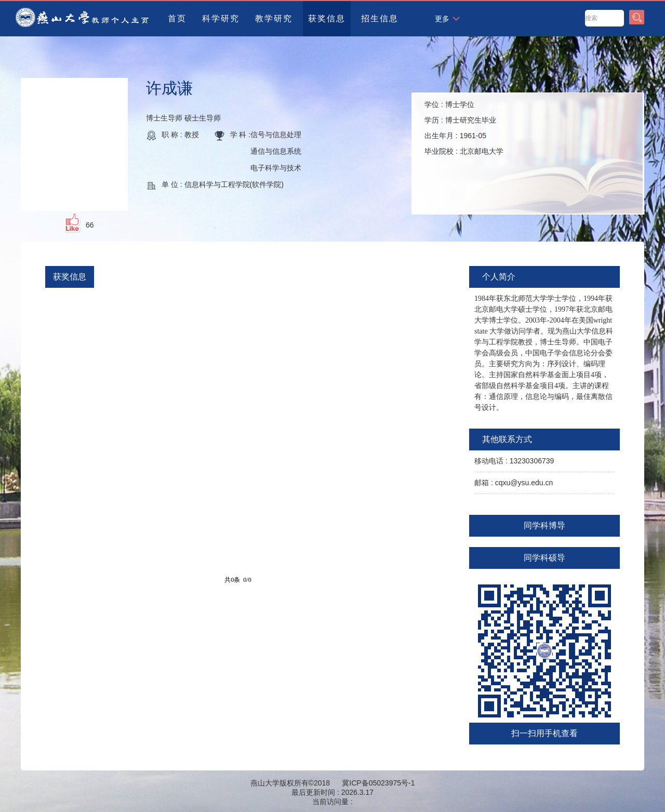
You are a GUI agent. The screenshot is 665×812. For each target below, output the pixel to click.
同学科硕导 (544, 558)
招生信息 (380, 18)
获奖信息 (327, 18)
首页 (177, 18)
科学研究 (221, 18)
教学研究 (274, 18)
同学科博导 (544, 525)
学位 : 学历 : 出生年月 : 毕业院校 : (464, 128)
